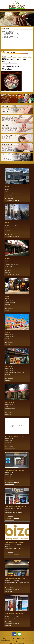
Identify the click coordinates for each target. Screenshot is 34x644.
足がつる (4, 70)
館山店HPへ (7, 310)
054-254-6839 (10, 552)
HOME (4, 638)
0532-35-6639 (10, 480)
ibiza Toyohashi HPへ (9, 484)
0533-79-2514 (10, 446)
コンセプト (14, 638)
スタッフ (19, 638)
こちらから (16, 200)
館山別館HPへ (8, 344)
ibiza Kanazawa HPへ (9, 591)
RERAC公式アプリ (6, 63)
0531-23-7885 (10, 234)
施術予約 (8, 640)
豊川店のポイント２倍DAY (8, 66)
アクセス (3, 640)
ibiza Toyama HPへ (9, 625)
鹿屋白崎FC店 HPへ (9, 414)
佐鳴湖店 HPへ (8, 272)
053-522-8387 (10, 270)
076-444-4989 (10, 621)
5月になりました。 (6, 56)
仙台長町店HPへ (8, 380)
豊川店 (13, 56)
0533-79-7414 (10, 198)
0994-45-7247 (10, 412)
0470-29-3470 (10, 342)
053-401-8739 (10, 516)
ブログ (23, 638)
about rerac (14, 63)
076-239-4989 (10, 588)
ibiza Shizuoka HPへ (9, 556)
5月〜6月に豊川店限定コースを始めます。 (12, 60)
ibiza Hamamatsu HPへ (10, 520)
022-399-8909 (10, 378)
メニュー (8, 638)
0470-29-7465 (10, 308)
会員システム (28, 638)
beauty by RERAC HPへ (10, 448)
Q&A (17, 642)
